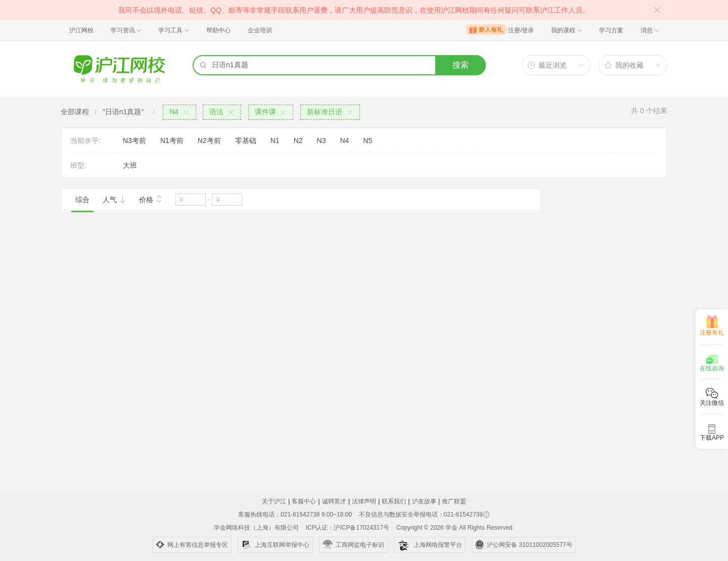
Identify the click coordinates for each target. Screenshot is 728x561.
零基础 (246, 141)
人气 (114, 200)
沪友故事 (424, 501)
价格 (151, 199)
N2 (298, 141)
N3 (322, 141)
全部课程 (75, 112)
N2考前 (209, 141)
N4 (344, 141)
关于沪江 (274, 501)
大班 (130, 165)
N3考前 (134, 141)
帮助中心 (218, 30)
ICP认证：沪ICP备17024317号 (347, 528)
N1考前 (172, 141)
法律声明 (364, 501)
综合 (82, 200)
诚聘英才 (334, 501)
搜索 (461, 65)
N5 (368, 141)
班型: (78, 165)
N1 (275, 141)
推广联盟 (454, 501)
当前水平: (85, 141)
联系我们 (394, 501)
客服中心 (304, 501)
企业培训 (260, 30)
